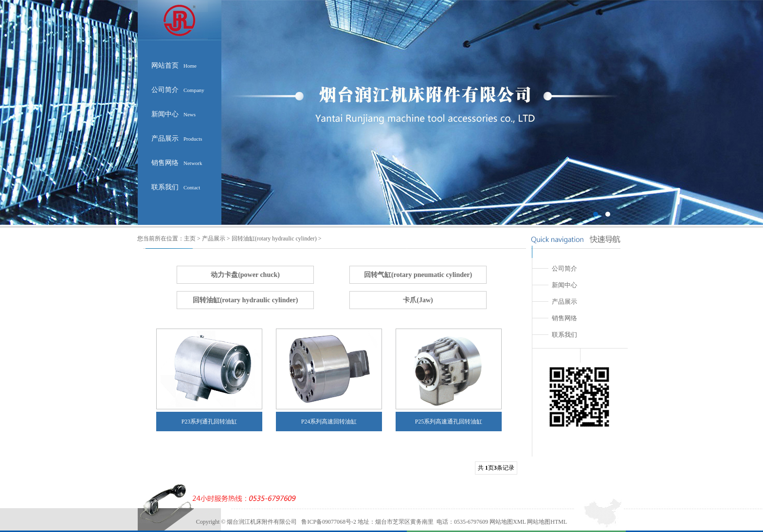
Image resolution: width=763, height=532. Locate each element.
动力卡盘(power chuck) (245, 275)
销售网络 (177, 163)
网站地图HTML (546, 522)
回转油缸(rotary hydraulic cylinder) (274, 238)
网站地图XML (508, 522)
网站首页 (174, 65)
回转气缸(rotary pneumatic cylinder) (418, 275)
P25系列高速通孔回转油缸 (449, 422)
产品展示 (177, 138)
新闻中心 (173, 114)
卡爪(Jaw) (418, 300)
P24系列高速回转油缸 (329, 422)
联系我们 (176, 187)
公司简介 (178, 90)
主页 (190, 238)
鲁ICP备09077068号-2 (329, 522)
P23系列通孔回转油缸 (209, 422)
